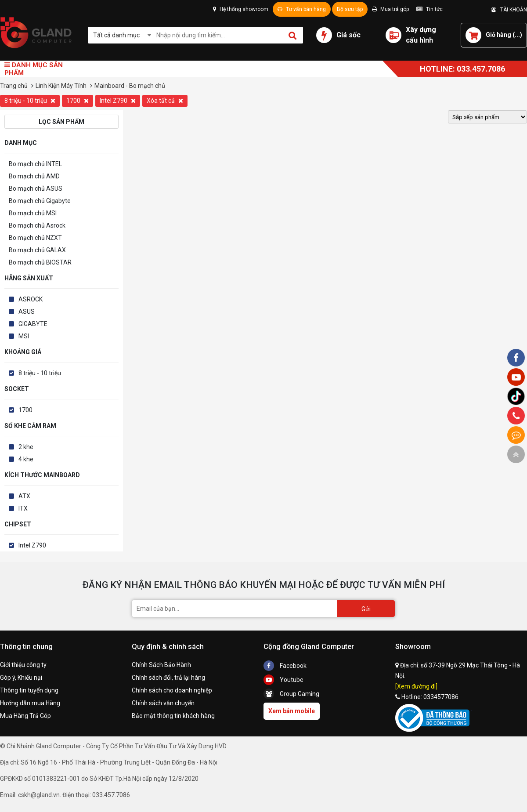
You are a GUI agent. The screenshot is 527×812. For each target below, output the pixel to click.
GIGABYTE (33, 324)
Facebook (285, 666)
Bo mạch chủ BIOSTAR (40, 262)
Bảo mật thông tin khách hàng (173, 716)
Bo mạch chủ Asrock (37, 225)
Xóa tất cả (165, 101)
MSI (24, 336)
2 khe (26, 447)
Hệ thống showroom (241, 9)
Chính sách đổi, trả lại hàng (168, 678)
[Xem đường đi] (416, 686)
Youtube (283, 680)
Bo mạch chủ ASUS (36, 188)
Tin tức (430, 9)
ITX (23, 508)
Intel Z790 (118, 101)
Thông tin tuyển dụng (29, 690)
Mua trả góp (390, 9)
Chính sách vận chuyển (163, 703)
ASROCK (31, 299)
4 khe (26, 459)
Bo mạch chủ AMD (34, 176)
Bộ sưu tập (350, 9)
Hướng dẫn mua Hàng (30, 703)
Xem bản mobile (292, 711)
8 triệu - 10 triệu (30, 101)
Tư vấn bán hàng (302, 9)
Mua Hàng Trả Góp (25, 716)
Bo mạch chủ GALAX (37, 250)
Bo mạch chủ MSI (33, 213)
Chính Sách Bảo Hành (161, 665)
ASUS (27, 312)
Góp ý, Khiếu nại (21, 678)
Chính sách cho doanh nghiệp (172, 690)
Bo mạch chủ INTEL (35, 164)
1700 (78, 101)
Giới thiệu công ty (23, 665)
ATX (24, 496)
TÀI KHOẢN (509, 10)
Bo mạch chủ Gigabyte (40, 201)
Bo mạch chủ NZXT (35, 238)
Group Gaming (291, 694)
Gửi (366, 609)
